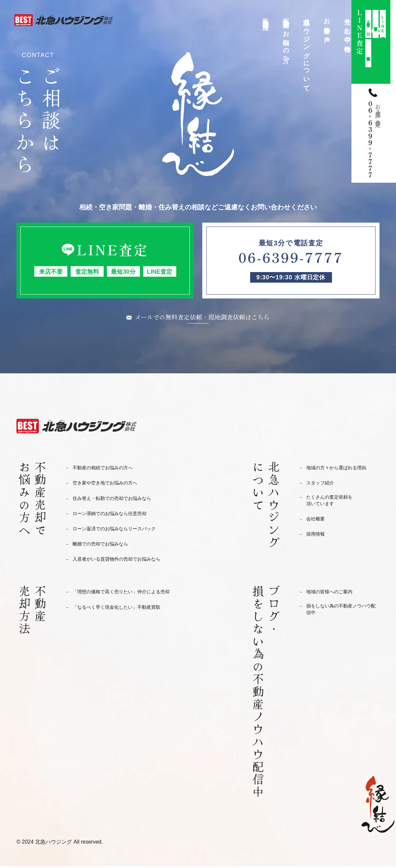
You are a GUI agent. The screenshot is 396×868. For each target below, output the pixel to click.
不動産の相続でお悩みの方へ (109, 469)
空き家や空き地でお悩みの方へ (112, 484)
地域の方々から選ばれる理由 (343, 469)
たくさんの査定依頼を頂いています (334, 504)
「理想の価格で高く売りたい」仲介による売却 (132, 593)
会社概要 (317, 523)
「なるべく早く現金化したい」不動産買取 (126, 609)
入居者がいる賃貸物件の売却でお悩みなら (126, 560)
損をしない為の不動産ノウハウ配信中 (343, 613)
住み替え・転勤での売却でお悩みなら (120, 500)
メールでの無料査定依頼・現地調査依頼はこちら (202, 318)
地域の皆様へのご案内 (334, 593)
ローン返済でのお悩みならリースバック (123, 530)
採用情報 (317, 538)
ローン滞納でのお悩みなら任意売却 (117, 515)
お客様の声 (327, 23)
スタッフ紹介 (323, 484)
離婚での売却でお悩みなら (106, 545)
